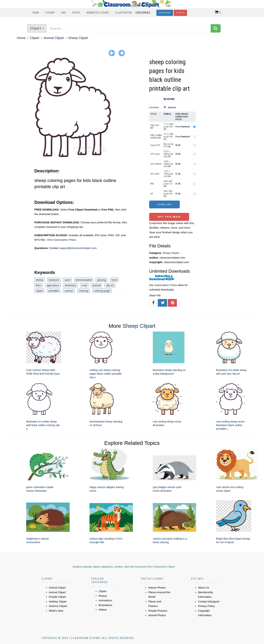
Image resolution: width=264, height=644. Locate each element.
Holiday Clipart (58, 601)
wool (67, 280)
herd (114, 280)
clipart (39, 291)
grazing (102, 280)
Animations (105, 600)
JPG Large (155, 154)
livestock (54, 280)
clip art (110, 285)
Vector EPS (155, 145)
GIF (152, 194)
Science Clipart (58, 606)
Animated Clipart (98, 13)
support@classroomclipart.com (78, 248)
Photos (103, 596)
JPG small (155, 174)
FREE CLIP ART (155, 127)
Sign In (180, 13)
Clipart (50, 13)
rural (84, 285)
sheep (40, 280)
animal (96, 285)
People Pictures (158, 611)
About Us (204, 588)
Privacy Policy (206, 606)
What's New (56, 611)
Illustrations (105, 605)
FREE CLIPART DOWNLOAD (156, 137)
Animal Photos (157, 615)
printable (54, 291)
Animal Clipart (54, 38)
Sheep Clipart (78, 38)
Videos (103, 610)
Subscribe (165, 13)
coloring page (102, 291)
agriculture (53, 285)
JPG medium (156, 164)
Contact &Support (209, 601)
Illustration (124, 13)
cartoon (69, 291)
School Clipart (57, 588)
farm (39, 285)
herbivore (70, 285)
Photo (76, 13)
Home (36, 13)
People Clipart (57, 597)
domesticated (84, 280)
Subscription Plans (166, 285)
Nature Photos (157, 588)
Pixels (167, 114)
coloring (84, 291)
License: (154, 107)
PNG (64, 13)
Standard (172, 108)
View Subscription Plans (61, 240)
